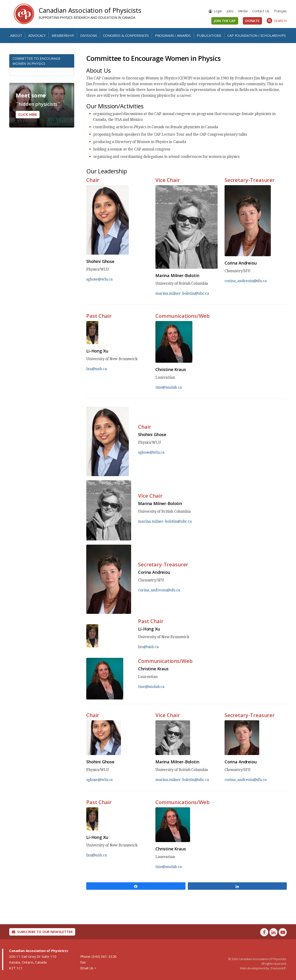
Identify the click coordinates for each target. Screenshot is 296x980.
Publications (209, 35)
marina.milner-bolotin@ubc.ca (182, 293)
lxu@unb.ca (96, 369)
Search (277, 21)
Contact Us (261, 11)
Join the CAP (225, 21)
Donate (252, 21)
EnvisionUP (278, 968)
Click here (28, 114)
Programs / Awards (173, 35)
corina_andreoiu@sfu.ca (245, 281)
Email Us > (88, 968)
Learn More (29, 74)
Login (218, 11)
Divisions (89, 35)
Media (243, 11)
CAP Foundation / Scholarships (256, 35)
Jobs (230, 11)
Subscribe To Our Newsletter (42, 932)
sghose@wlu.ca (99, 279)
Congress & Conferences (126, 35)
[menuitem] (280, 11)
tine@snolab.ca (169, 387)
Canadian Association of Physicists (90, 10)
